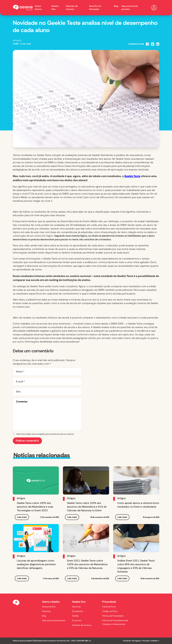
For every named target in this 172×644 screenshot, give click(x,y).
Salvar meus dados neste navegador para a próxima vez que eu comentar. (45, 434)
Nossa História (49, 607)
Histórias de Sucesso (82, 625)
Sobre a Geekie (51, 602)
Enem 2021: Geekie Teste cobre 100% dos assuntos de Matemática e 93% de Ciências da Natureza (87, 564)
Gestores (76, 607)
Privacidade (109, 602)
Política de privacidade (22, 641)
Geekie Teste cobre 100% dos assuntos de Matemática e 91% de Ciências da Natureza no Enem (87, 507)
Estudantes (78, 611)
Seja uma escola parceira (54, 620)
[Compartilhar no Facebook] (148, 44)
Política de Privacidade (113, 616)
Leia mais (22, 517)
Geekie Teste (132, 176)
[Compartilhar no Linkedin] (158, 44)
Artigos (17, 41)
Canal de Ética (109, 607)
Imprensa (46, 611)
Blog (116, 6)
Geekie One (79, 602)
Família (75, 616)
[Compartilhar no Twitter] (153, 44)
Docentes (77, 620)
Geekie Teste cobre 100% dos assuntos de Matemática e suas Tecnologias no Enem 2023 (35, 507)
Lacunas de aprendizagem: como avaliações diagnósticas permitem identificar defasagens (36, 564)
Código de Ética (110, 611)
